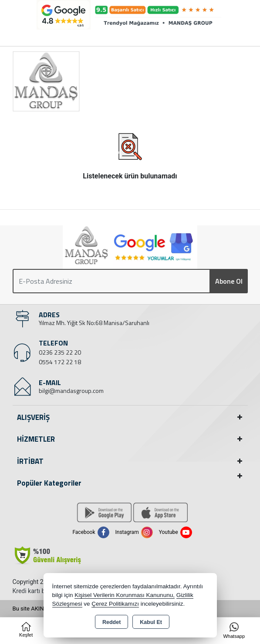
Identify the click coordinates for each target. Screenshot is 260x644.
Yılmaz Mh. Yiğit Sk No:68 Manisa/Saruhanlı (94, 323)
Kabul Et (151, 622)
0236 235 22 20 (60, 352)
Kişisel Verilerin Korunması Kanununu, (125, 595)
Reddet (111, 622)
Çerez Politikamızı (115, 604)
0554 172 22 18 (60, 362)
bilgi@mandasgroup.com (71, 391)
